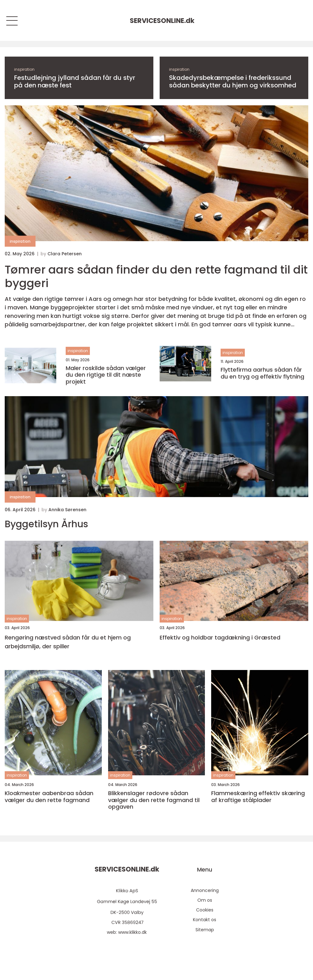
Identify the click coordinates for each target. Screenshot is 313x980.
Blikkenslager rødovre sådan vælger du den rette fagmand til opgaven (154, 800)
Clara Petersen (65, 254)
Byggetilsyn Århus (46, 524)
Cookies (205, 910)
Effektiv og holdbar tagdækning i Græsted (220, 637)
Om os (205, 900)
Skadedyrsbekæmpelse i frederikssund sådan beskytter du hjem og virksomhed (233, 81)
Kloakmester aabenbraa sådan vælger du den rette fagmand (49, 797)
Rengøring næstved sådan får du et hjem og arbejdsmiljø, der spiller (68, 642)
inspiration (24, 69)
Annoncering (205, 890)
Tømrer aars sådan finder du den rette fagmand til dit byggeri (156, 276)
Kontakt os (205, 920)
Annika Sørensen (67, 510)
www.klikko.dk (132, 932)
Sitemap (205, 930)
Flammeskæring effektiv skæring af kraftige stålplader (258, 797)
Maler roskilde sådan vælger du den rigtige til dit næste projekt (106, 375)
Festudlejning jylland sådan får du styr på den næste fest (75, 81)
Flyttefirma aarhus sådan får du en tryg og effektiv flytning (262, 373)
